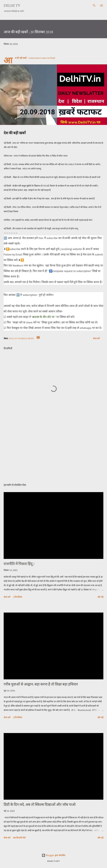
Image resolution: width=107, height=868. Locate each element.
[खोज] (94, 6)
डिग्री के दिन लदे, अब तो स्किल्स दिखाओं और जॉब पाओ (40, 804)
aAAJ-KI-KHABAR (18, 338)
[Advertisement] (53, 452)
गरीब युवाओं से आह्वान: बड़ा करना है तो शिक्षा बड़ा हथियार (41, 684)
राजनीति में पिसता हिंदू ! (19, 564)
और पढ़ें (100, 597)
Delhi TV (12, 5)
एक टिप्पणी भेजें (19, 838)
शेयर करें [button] (96, 338)
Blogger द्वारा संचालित (53, 855)
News (31, 338)
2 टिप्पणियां (18, 597)
